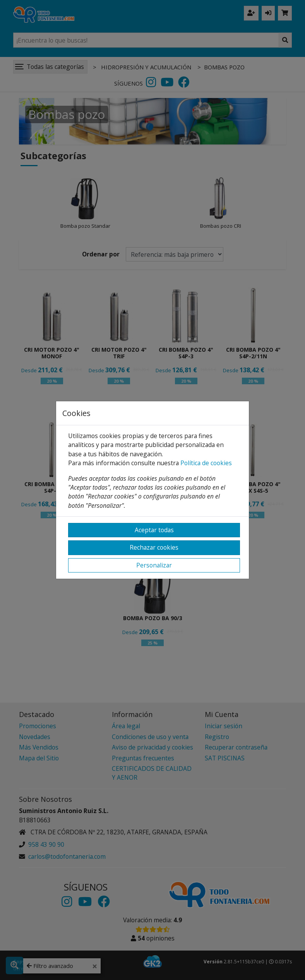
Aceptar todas (154, 530)
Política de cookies (206, 463)
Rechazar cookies (154, 547)
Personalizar (154, 565)
